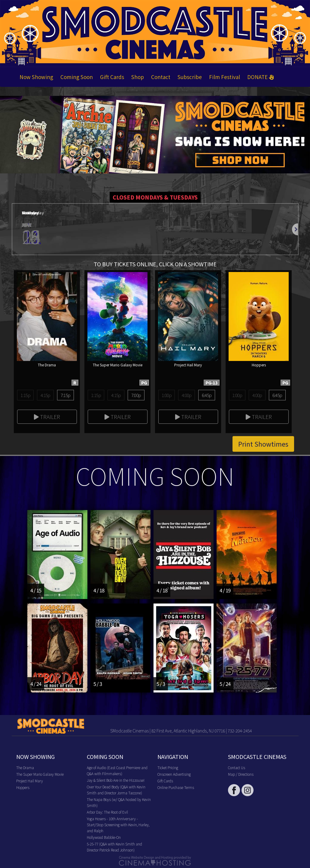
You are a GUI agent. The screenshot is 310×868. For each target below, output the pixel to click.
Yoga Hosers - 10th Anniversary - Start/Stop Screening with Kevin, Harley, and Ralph (118, 825)
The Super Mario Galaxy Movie (40, 774)
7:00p (136, 395)
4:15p (46, 395)
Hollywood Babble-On (104, 837)
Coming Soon (77, 77)
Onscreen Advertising (174, 774)
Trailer (47, 417)
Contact (161, 77)
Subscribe (190, 77)
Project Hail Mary (30, 781)
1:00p (167, 395)
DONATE (261, 77)
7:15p (66, 395)
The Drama (25, 767)
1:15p (25, 395)
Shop (138, 77)
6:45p (207, 395)
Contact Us (237, 767)
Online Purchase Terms (176, 787)
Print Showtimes (263, 444)
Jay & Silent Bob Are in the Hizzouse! (116, 780)
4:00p (187, 395)
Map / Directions (241, 774)
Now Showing (36, 77)
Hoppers (23, 787)
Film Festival (225, 77)
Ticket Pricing (168, 767)
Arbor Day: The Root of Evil (107, 812)
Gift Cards (112, 77)
